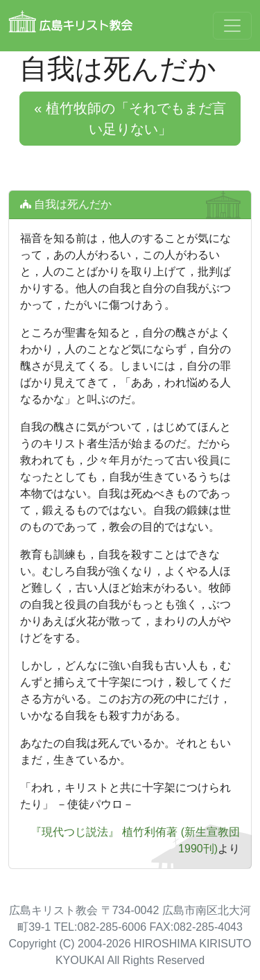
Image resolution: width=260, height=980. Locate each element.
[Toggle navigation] (232, 26)
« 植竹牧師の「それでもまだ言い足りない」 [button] (130, 119)
